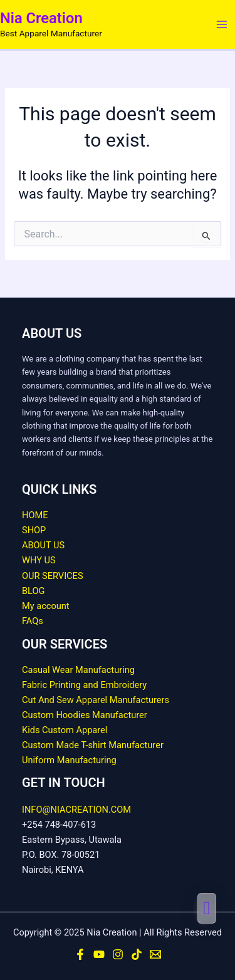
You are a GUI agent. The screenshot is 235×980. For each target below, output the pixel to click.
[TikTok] (137, 954)
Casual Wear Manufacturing (78, 670)
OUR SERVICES (53, 576)
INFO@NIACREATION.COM (76, 810)
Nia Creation (41, 18)
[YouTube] (99, 954)
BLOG (33, 591)
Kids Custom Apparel (65, 730)
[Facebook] (80, 954)
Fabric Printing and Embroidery (84, 685)
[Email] (155, 954)
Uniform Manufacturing (69, 760)
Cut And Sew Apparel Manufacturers (96, 700)
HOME (35, 515)
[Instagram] (118, 954)
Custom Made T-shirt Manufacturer (93, 745)
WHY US (39, 560)
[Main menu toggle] (222, 24)
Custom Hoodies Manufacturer (85, 715)
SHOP (34, 530)
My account (46, 606)
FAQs (33, 621)
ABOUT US (43, 545)
